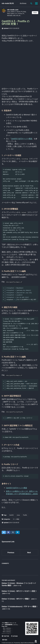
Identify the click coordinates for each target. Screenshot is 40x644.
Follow (35, 13)
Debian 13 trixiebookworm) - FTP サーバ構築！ (20, 607)
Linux (18, 515)
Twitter (5, 637)
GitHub (14, 637)
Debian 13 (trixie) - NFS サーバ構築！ (16, 599)
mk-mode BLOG (8, 3)
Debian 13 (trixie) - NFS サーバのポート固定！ (19, 591)
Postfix (25, 515)
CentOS (11, 515)
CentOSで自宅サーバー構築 (22, 139)
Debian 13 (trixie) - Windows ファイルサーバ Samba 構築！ (19, 584)
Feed (22, 637)
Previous (11, 553)
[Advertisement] (20, 64)
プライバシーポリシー (7, 634)
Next (29, 553)
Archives (23, 3)
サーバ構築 (16, 519)
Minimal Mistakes (29, 640)
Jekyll (22, 640)
